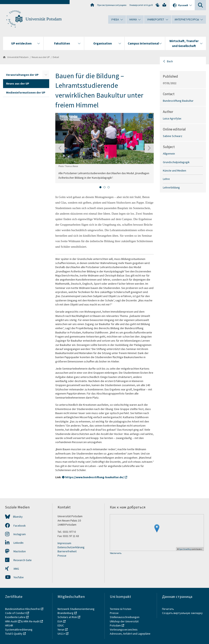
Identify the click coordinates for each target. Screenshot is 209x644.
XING (12, 569)
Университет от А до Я (141, 5)
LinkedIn (14, 543)
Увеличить (116, 553)
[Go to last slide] (60, 148)
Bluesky (18, 517)
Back (170, 61)
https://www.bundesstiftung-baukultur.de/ (95, 477)
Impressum (64, 543)
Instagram (15, 534)
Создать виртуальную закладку (182, 613)
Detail (56, 57)
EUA (60, 621)
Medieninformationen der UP (26, 92)
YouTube (14, 577)
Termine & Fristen (121, 609)
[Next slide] (149, 148)
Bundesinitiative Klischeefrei (23, 609)
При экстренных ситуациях (112, 5)
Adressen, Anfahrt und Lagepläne (130, 634)
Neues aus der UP (41, 57)
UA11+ (61, 634)
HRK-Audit (11, 621)
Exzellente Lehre (15, 617)
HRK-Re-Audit (32, 621)
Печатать (168, 609)
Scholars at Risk (67, 617)
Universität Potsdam (44, 19)
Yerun (61, 630)
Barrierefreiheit (67, 551)
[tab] (100, 187)
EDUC (61, 625)
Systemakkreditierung (19, 630)
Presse (62, 556)
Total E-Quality (14, 634)
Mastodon (15, 551)
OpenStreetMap (185, 549)
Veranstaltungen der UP (22, 75)
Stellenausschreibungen (125, 617)
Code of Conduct (15, 613)
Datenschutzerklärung (71, 547)
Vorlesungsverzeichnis (124, 630)
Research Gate (18, 560)
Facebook (15, 526)
